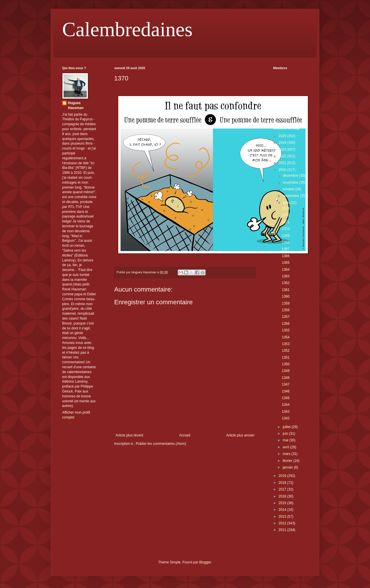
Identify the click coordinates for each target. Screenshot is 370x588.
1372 (286, 215)
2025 (283, 136)
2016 (283, 496)
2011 (283, 530)
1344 (286, 405)
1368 (286, 242)
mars (287, 454)
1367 (286, 249)
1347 (286, 384)
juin (286, 434)
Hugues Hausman (76, 105)
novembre (291, 183)
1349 (286, 371)
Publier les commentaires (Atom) (161, 444)
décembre (291, 176)
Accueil (185, 435)
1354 (286, 337)
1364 (286, 270)
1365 (286, 263)
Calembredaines (127, 29)
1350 (286, 364)
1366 (286, 256)
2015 (283, 503)
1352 (286, 351)
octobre (289, 189)
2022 (283, 156)
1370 (286, 229)
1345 (286, 398)
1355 (286, 330)
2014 (283, 510)
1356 (286, 324)
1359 (286, 303)
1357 (286, 317)
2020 (283, 170)
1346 (286, 391)
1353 (286, 344)
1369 (286, 236)
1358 (286, 310)
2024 (283, 143)
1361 (286, 290)
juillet (287, 427)
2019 (283, 476)
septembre (291, 196)
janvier (288, 467)
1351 (286, 357)
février (288, 461)
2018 (283, 483)
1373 (286, 209)
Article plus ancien (240, 435)
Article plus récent (129, 435)
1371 (286, 222)
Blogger (205, 562)
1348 (286, 378)
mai (286, 440)
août (287, 203)
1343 (286, 412)
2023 (283, 150)
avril (286, 447)
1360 (286, 296)
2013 (283, 517)
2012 (283, 523)
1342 (286, 418)
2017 (283, 489)
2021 (283, 163)
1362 (286, 283)
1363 (286, 276)
